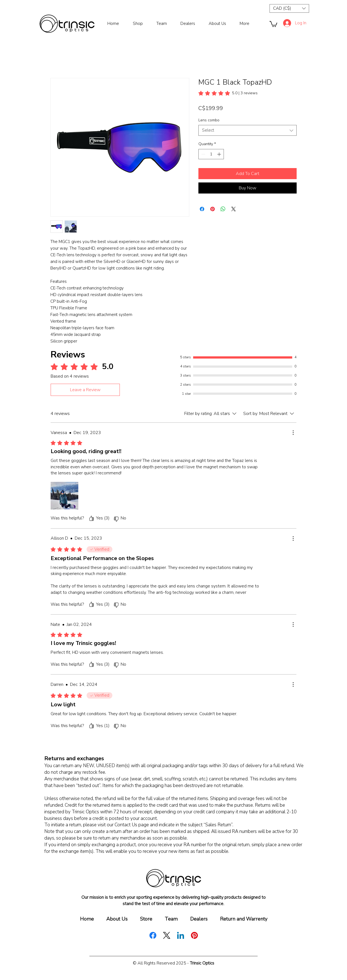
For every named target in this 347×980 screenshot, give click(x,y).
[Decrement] (203, 154)
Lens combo (209, 120)
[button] (289, 8)
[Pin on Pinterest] (213, 209)
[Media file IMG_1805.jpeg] (64, 496)
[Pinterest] (194, 935)
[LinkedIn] (181, 935)
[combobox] (248, 130)
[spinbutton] (211, 154)
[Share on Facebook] (202, 209)
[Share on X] (234, 209)
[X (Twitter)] (167, 935)
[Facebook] (153, 935)
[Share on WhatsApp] (223, 209)
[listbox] (289, 8)
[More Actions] (293, 433)
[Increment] (220, 154)
